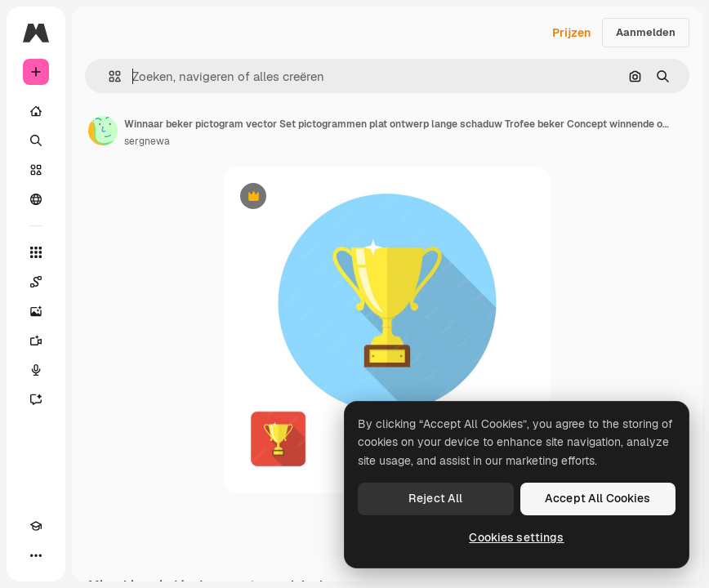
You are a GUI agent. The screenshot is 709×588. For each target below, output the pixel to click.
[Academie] (36, 526)
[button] (108, 76)
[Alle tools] (36, 252)
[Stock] (36, 170)
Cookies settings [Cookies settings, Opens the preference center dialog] (516, 537)
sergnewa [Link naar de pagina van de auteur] (147, 141)
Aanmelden (646, 32)
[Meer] (36, 555)
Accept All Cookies (598, 498)
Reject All (435, 498)
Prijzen (571, 33)
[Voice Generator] (36, 370)
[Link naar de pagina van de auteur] (103, 131)
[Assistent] (36, 399)
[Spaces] (36, 282)
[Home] (36, 111)
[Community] (36, 199)
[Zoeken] (36, 140)
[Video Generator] (36, 341)
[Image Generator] (36, 311)
